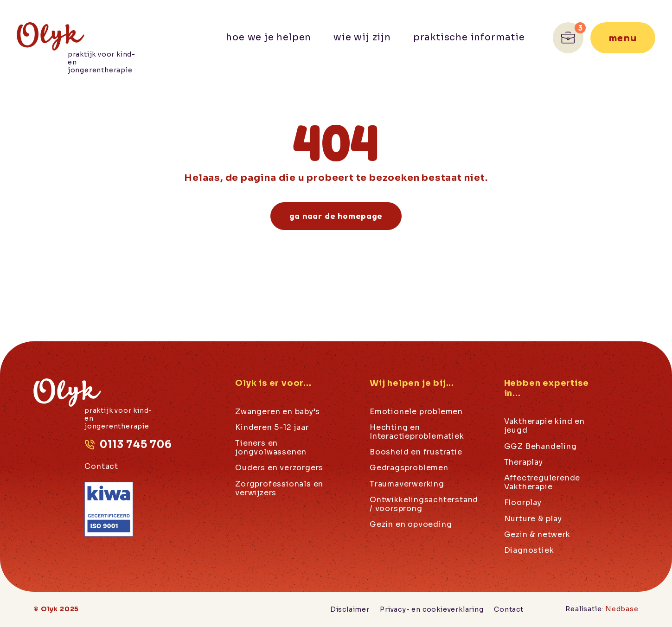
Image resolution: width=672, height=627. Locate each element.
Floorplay (523, 503)
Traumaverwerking (407, 484)
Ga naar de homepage (336, 216)
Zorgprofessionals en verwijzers (279, 488)
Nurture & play (533, 519)
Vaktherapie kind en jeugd (544, 426)
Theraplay (524, 462)
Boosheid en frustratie (416, 452)
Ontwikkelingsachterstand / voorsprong (424, 504)
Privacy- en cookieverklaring (432, 609)
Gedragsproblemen (409, 468)
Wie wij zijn (362, 37)
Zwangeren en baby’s (277, 412)
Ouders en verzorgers (279, 468)
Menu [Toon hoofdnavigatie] (623, 38)
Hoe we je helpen (269, 37)
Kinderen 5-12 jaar (272, 428)
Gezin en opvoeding (411, 524)
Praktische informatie (469, 37)
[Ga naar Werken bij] (568, 38)
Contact (101, 466)
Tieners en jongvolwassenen (271, 448)
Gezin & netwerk (537, 535)
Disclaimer (350, 609)
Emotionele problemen (416, 412)
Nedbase (622, 609)
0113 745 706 (136, 445)
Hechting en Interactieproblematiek (417, 432)
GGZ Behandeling (541, 447)
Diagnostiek (529, 550)
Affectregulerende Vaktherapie (542, 483)
